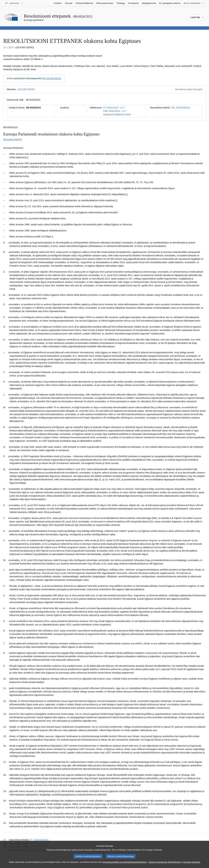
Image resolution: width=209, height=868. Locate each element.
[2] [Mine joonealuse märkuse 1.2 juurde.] (27, 157)
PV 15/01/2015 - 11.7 (114, 108)
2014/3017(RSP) (26, 89)
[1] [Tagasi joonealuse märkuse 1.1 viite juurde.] (5, 840)
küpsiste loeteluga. (192, 865)
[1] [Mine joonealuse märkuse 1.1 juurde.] (131, 154)
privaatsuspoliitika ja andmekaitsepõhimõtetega (125, 865)
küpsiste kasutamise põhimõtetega (164, 865)
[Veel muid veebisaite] (194, 3)
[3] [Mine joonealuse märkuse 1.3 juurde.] (126, 194)
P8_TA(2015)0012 (181, 108)
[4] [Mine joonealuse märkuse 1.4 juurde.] (116, 200)
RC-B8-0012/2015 (52, 78)
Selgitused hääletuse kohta (117, 114)
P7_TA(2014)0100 (39, 840)
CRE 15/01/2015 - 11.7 (115, 111)
